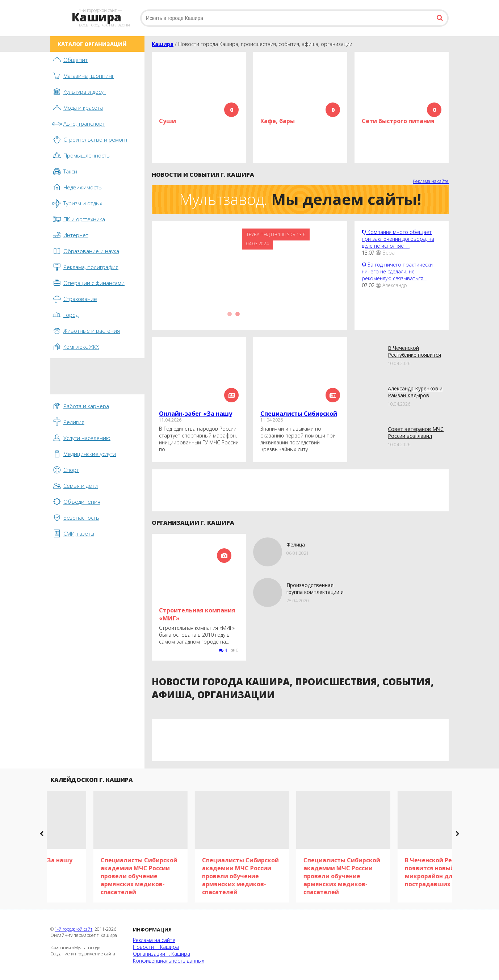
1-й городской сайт (74, 929)
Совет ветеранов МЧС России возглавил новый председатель (416, 436)
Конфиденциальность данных (169, 961)
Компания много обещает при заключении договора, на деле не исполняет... (398, 239)
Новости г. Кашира (156, 947)
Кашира (163, 44)
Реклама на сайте (431, 181)
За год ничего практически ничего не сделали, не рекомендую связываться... (397, 271)
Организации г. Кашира (162, 954)
